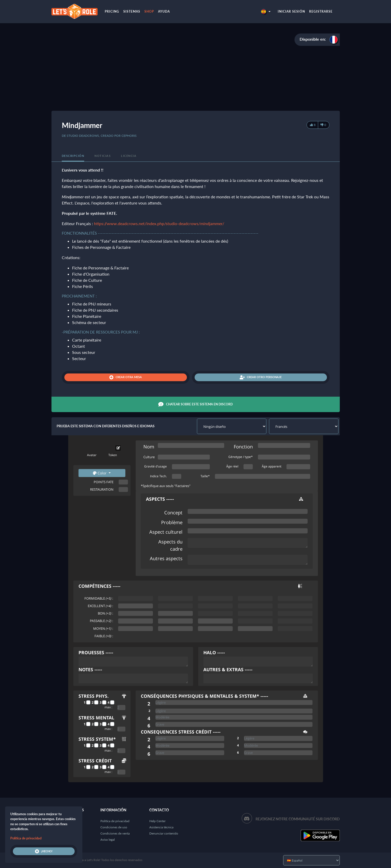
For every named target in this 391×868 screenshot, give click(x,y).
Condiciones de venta (115, 833)
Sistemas (132, 11)
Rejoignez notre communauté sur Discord (298, 819)
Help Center (157, 821)
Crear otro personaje (261, 377)
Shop (149, 11)
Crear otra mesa (126, 377)
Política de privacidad (115, 821)
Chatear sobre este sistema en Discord (195, 404)
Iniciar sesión (291, 11)
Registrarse (321, 11)
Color (100, 473)
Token (113, 455)
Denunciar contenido (164, 833)
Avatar (92, 455)
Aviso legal (108, 840)
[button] (266, 11)
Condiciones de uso (114, 827)
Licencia (129, 156)
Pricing (112, 11)
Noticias (103, 156)
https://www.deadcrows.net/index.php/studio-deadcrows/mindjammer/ (159, 223)
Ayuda (164, 11)
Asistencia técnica (161, 827)
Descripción (73, 156)
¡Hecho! (44, 851)
